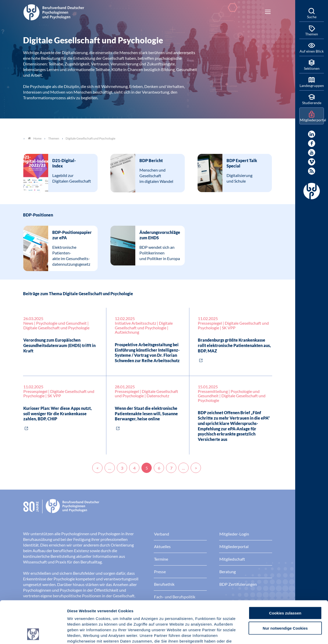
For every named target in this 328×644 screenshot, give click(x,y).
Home (35, 138)
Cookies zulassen (285, 573)
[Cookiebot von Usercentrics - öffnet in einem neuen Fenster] (33, 634)
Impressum (78, 613)
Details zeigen (273, 634)
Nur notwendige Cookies (285, 588)
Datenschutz (105, 613)
